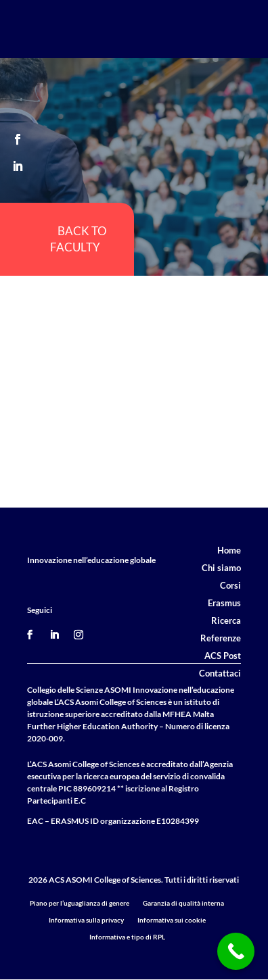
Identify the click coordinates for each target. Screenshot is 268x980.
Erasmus (224, 603)
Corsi (230, 585)
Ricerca (226, 620)
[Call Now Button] (236, 951)
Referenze (221, 638)
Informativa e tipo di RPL (127, 937)
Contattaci (220, 673)
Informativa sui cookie (172, 920)
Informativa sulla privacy (86, 920)
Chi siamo (221, 568)
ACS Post (223, 656)
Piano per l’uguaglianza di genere (80, 903)
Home (229, 550)
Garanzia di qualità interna (183, 903)
